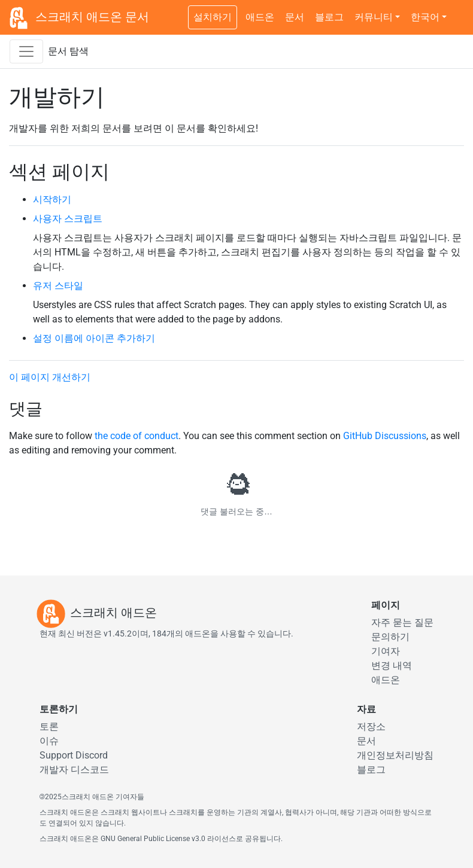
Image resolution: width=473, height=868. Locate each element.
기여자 (386, 651)
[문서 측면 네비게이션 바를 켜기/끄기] (26, 51)
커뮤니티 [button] (374, 17)
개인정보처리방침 (395, 755)
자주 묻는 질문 (402, 622)
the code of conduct (137, 436)
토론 (49, 727)
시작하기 (52, 200)
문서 (295, 17)
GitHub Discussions (385, 436)
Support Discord (74, 755)
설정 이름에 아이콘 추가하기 (94, 338)
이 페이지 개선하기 (50, 377)
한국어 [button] (425, 17)
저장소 (371, 727)
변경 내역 (392, 666)
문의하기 (390, 637)
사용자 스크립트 (68, 219)
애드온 (260, 17)
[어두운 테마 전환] (458, 11)
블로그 (329, 17)
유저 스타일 (58, 286)
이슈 (49, 741)
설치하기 (213, 17)
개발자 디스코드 (74, 770)
